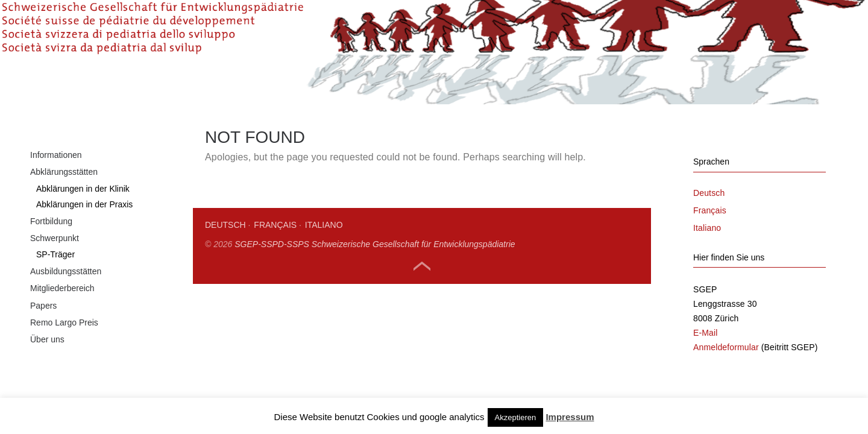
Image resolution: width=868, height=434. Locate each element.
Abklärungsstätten (64, 214)
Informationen (56, 197)
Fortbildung (51, 263)
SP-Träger (55, 297)
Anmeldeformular (726, 389)
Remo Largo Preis (64, 365)
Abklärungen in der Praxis (84, 247)
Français (275, 267)
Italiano (324, 267)
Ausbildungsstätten (66, 313)
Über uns (47, 382)
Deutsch (225, 267)
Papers (43, 348)
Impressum (570, 417)
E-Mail (706, 375)
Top (422, 309)
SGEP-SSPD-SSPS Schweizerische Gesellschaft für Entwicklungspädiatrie (375, 286)
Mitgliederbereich (62, 330)
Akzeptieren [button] (516, 417)
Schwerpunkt (55, 280)
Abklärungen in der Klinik (83, 231)
